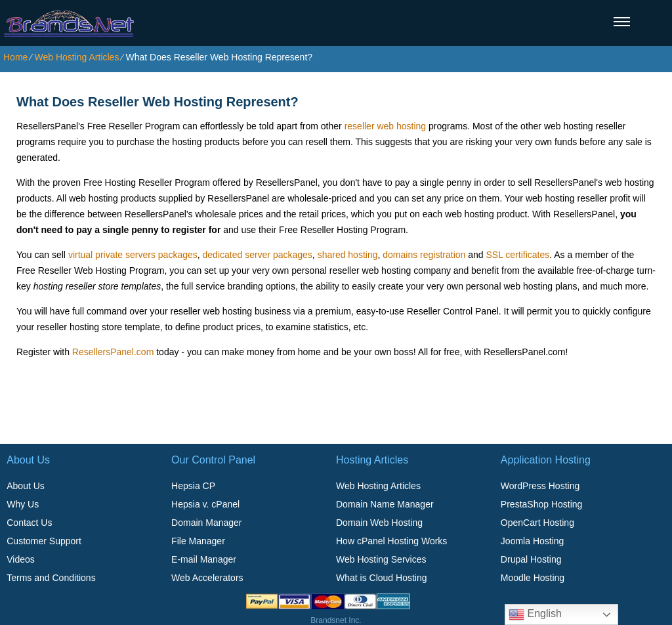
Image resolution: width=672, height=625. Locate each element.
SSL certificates (517, 255)
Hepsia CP (193, 486)
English (535, 614)
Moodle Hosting (533, 578)
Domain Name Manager (385, 504)
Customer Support (44, 541)
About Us (26, 486)
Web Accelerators (207, 578)
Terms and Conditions (51, 578)
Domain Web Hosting (379, 523)
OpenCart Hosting (537, 523)
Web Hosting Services (381, 559)
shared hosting (348, 255)
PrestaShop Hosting (542, 504)
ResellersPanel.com (113, 352)
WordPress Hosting (540, 486)
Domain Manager (206, 523)
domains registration (424, 255)
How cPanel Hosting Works (391, 541)
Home (15, 57)
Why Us (23, 504)
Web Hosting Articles (76, 57)
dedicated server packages (258, 255)
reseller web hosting (386, 126)
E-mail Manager (204, 559)
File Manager (198, 541)
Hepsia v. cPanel (205, 504)
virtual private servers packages (133, 255)
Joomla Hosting (533, 541)
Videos (21, 559)
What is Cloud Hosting (382, 578)
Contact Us (29, 523)
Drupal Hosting (531, 559)
